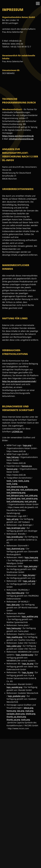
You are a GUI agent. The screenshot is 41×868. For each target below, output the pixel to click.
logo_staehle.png (14, 637)
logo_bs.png (28, 664)
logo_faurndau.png (15, 593)
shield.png (31, 714)
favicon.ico (27, 466)
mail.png (29, 711)
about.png (28, 708)
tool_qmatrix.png (29, 498)
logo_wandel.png (14, 687)
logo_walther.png (30, 616)
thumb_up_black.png (16, 717)
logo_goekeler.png (16, 696)
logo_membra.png (24, 655)
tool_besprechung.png (17, 487)
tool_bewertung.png (16, 492)
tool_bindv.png (14, 498)
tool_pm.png (30, 501)
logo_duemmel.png (15, 549)
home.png (11, 711)
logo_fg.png (28, 672)
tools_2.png (24, 481)
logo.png (27, 445)
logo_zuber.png (14, 646)
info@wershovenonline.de (21, 139)
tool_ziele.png (31, 495)
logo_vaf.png (29, 581)
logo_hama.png (14, 628)
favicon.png (12, 469)
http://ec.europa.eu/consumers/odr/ (19, 381)
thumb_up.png (13, 720)
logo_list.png (29, 575)
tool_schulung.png (15, 501)
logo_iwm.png (30, 566)
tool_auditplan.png (29, 490)
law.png (21, 711)
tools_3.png (12, 484)
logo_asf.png (12, 519)
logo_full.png (13, 457)
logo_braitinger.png (16, 528)
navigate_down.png (16, 714)
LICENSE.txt (17, 432)
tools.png (25, 720)
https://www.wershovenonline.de (18, 136)
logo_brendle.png (15, 537)
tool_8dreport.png (15, 495)
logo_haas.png (31, 557)
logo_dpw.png (13, 605)
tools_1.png (12, 481)
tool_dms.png (13, 490)
